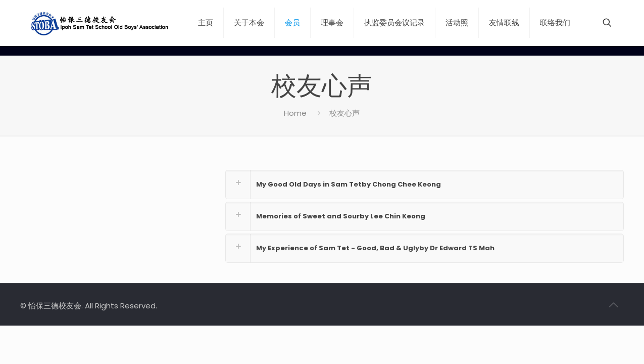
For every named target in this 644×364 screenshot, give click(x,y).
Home (295, 113)
